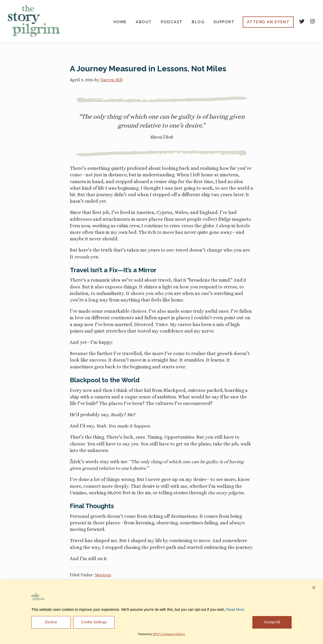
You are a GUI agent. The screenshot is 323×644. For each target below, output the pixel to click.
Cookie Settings (94, 622)
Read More (235, 610)
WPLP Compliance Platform (169, 634)
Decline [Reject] (51, 622)
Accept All (272, 622)
